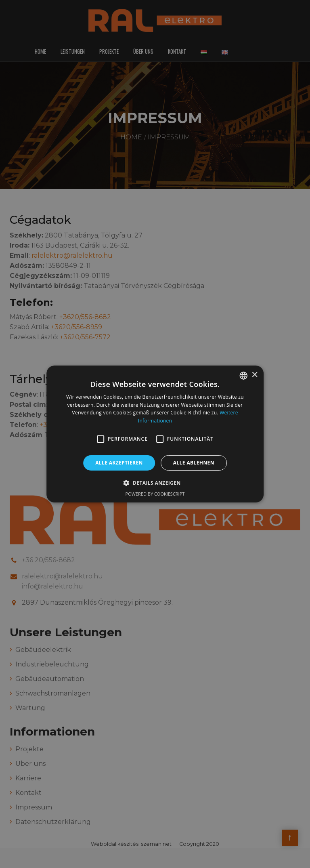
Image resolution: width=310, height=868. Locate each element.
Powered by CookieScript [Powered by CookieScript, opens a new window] (155, 494)
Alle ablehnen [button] (194, 463)
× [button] (254, 375)
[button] (101, 439)
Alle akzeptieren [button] (119, 463)
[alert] (155, 434)
